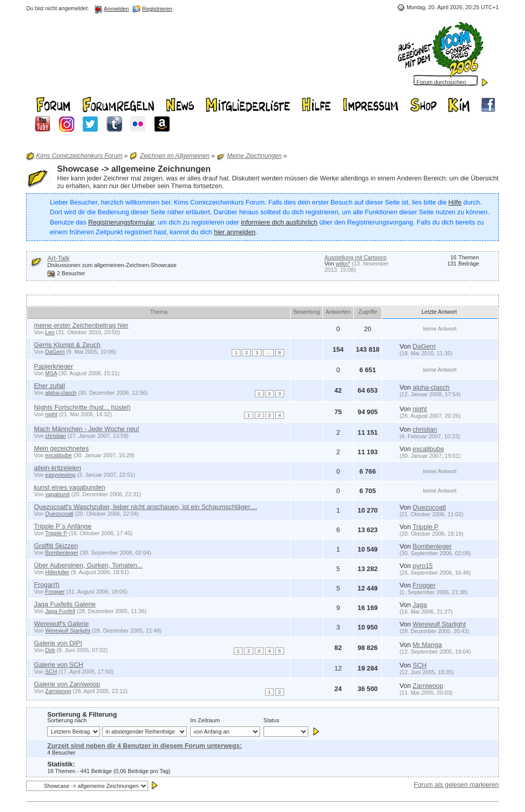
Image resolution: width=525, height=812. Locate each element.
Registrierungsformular (121, 222)
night (51, 414)
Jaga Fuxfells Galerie (65, 604)
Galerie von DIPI (58, 643)
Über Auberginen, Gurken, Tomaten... (88, 565)
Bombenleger (62, 553)
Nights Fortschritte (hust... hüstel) (82, 407)
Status (271, 720)
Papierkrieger (53, 366)
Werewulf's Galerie (61, 624)
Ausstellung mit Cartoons (356, 257)
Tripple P (56, 533)
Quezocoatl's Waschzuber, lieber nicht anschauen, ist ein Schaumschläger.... (145, 507)
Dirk (50, 650)
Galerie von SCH (58, 665)
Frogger (55, 592)
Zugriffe (368, 312)
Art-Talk (58, 258)
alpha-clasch (61, 393)
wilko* (343, 263)
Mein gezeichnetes (61, 448)
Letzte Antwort (440, 312)
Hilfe (455, 202)
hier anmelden (235, 232)
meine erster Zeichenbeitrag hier (81, 325)
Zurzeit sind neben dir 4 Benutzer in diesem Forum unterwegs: (145, 746)
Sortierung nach (67, 720)
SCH (51, 672)
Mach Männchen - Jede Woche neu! (86, 429)
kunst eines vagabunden (69, 487)
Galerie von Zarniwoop (67, 684)
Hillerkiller (57, 572)
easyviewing (60, 475)
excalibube (58, 455)
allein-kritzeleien (57, 468)
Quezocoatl (59, 514)
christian (56, 436)
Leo (50, 332)
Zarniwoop (58, 691)
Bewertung (307, 312)
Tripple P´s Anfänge (63, 526)
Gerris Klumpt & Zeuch (67, 345)
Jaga (420, 605)
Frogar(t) (47, 585)
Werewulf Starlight (68, 631)
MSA (51, 373)
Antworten (338, 312)
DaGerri (55, 352)
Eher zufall (49, 386)
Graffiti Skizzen (56, 546)
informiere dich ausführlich (279, 222)
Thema (159, 312)
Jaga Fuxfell (60, 611)
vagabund (57, 494)
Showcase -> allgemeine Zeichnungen (134, 169)
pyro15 (423, 566)
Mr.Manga (427, 645)
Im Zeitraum (205, 720)
